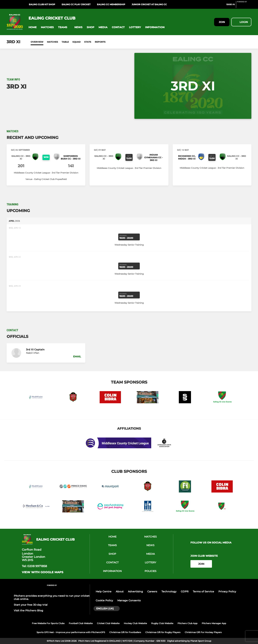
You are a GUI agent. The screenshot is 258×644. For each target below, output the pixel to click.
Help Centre (104, 591)
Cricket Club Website (108, 623)
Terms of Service (203, 591)
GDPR (185, 591)
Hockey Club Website (135, 623)
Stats (88, 42)
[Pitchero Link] (244, 6)
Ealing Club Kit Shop (42, 4)
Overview (37, 42)
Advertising (135, 591)
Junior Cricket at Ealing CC (149, 4)
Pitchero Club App (187, 623)
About (120, 591)
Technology (169, 591)
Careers (152, 591)
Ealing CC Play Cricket (76, 4)
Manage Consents (129, 600)
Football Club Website (81, 623)
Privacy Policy (227, 591)
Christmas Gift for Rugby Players (163, 632)
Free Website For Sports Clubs (48, 623)
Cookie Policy (104, 600)
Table (65, 42)
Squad (77, 42)
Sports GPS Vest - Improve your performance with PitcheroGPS (71, 632)
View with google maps (43, 572)
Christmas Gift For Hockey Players (203, 632)
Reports (100, 42)
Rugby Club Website (162, 623)
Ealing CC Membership (111, 4)
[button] (33, 27)
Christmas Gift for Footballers (125, 632)
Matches (52, 42)
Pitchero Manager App (214, 623)
